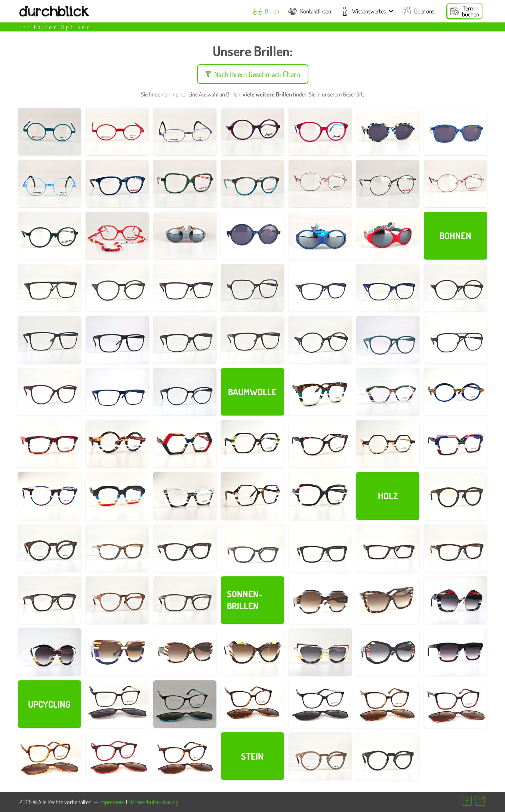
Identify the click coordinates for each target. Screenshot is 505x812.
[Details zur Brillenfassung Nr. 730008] (117, 548)
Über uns (418, 11)
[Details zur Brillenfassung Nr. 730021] (185, 600)
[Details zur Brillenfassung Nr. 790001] (388, 235)
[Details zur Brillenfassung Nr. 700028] (185, 652)
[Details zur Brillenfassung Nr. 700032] (455, 600)
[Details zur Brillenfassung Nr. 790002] (185, 235)
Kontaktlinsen (310, 11)
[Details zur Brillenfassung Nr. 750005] (117, 704)
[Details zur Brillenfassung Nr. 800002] (252, 131)
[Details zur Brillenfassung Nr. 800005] (117, 183)
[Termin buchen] (465, 11)
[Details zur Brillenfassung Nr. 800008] (50, 235)
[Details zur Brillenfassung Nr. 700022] (388, 392)
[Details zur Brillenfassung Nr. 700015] (252, 444)
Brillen (266, 11)
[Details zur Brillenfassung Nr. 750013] (320, 704)
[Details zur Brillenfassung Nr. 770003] (185, 131)
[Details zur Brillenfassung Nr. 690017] (50, 392)
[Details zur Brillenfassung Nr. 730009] (185, 548)
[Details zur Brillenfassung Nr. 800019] (117, 235)
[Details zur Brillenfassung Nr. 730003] (455, 496)
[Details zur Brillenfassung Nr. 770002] (117, 131)
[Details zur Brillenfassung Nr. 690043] (252, 288)
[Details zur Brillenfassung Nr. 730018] (50, 600)
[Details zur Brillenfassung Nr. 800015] (388, 131)
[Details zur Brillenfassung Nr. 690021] (455, 340)
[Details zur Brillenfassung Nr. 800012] (252, 235)
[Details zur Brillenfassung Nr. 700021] (455, 392)
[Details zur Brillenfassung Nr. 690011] (117, 392)
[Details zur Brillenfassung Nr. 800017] (455, 131)
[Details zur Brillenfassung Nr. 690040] (320, 288)
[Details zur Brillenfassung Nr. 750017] (50, 756)
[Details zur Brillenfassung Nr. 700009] (455, 444)
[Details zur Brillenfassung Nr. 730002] (388, 756)
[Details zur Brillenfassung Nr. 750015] (388, 704)
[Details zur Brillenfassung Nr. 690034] (117, 340)
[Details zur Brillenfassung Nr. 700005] (117, 496)
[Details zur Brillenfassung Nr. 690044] (185, 288)
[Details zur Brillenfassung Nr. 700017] (117, 444)
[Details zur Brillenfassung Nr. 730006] (50, 548)
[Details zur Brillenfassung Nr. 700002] (320, 392)
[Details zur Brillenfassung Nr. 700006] (50, 496)
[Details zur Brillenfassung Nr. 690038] (455, 288)
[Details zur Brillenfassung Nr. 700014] (320, 444)
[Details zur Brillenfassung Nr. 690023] (388, 340)
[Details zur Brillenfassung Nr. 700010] (388, 444)
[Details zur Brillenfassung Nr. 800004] (252, 183)
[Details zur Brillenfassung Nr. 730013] (320, 548)
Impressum (112, 802)
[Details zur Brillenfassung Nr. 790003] (320, 235)
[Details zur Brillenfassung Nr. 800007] (185, 183)
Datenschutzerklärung (153, 802)
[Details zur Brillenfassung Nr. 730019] (117, 600)
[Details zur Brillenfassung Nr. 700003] (252, 496)
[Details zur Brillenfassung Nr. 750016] (252, 704)
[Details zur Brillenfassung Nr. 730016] (455, 548)
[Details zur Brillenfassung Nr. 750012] (185, 704)
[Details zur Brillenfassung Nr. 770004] (50, 183)
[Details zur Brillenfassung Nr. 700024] (455, 652)
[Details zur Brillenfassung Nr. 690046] (50, 288)
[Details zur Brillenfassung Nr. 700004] (185, 496)
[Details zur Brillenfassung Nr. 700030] (117, 652)
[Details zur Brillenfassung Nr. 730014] (388, 548)
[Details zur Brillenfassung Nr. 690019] (185, 392)
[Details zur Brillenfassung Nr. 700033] (388, 600)
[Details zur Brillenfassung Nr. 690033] (185, 340)
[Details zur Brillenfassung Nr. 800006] (320, 131)
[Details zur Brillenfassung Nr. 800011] (388, 183)
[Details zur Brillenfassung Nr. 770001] (50, 131)
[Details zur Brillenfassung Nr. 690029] (320, 340)
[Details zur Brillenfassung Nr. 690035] (50, 340)
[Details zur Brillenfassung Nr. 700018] (50, 444)
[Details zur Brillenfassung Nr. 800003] (320, 183)
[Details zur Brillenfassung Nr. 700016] (185, 444)
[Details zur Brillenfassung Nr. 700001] (320, 496)
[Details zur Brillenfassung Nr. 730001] (320, 756)
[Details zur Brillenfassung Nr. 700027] (252, 652)
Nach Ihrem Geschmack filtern (253, 74)
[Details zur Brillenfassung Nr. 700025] (388, 652)
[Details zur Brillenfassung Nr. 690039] (388, 288)
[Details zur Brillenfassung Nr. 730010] (252, 548)
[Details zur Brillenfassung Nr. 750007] (185, 756)
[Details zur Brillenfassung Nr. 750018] (455, 704)
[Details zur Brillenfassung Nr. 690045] (117, 288)
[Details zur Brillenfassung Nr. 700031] (50, 652)
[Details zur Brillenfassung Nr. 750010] (117, 756)
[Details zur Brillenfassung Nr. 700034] (320, 600)
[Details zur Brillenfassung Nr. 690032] (252, 340)
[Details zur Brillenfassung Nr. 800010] (455, 183)
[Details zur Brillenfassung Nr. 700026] (320, 652)
